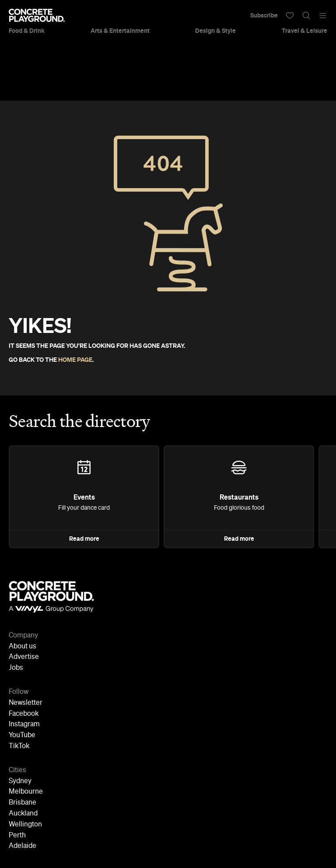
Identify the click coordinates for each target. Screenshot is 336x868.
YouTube (22, 735)
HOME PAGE (75, 360)
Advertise (24, 657)
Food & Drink (27, 31)
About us (23, 647)
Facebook (24, 714)
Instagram (24, 724)
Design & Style (215, 31)
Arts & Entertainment (120, 31)
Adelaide (23, 846)
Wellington (25, 825)
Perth (17, 836)
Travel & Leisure (304, 31)
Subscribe (264, 15)
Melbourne (26, 792)
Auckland (23, 814)
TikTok (19, 746)
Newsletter (26, 703)
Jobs (16, 668)
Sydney (20, 781)
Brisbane (23, 803)
